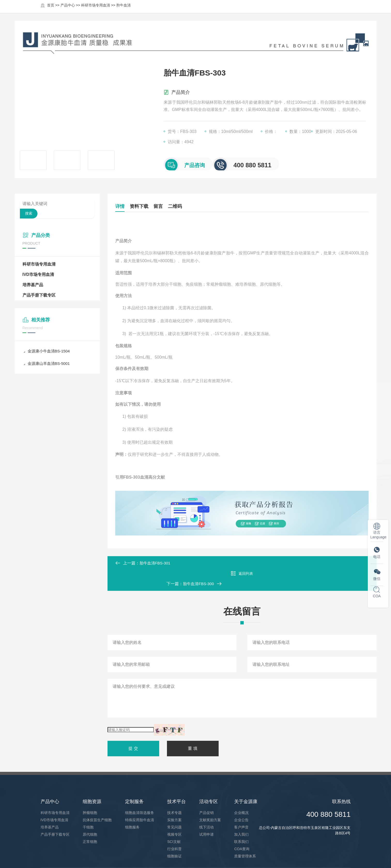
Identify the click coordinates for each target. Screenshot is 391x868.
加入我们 (241, 814)
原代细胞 (90, 814)
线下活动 (206, 806)
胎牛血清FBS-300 (344, 563)
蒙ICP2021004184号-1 (147, 857)
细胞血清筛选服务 (140, 792)
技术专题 (174, 792)
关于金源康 (311, 11)
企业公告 (241, 799)
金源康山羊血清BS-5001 (48, 363)
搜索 (29, 213)
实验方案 (174, 799)
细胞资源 (181, 11)
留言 (179, 206)
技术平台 (245, 11)
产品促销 (206, 792)
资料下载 (149, 206)
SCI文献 (174, 821)
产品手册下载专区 (39, 295)
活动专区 (277, 11)
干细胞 (88, 806)
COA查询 (242, 828)
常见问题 (174, 806)
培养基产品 (33, 285)
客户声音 (241, 806)
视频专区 (174, 814)
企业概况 (241, 792)
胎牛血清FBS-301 (156, 563)
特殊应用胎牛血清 (140, 799)
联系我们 (241, 821)
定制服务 (213, 11)
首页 (121, 11)
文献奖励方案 (210, 799)
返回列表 (242, 563)
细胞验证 (174, 835)
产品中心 (149, 11)
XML (170, 857)
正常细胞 (90, 821)
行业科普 (174, 828)
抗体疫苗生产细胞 (97, 799)
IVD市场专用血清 (38, 274)
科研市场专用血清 (39, 264)
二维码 (206, 206)
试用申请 (206, 814)
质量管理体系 (245, 835)
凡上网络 (343, 857)
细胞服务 (132, 806)
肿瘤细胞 (90, 792)
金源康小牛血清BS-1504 (48, 351)
